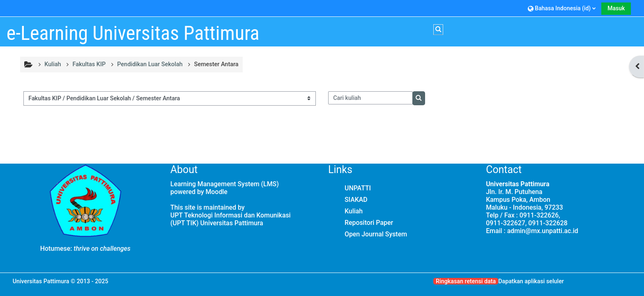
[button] (562, 8)
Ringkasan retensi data (466, 281)
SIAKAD (356, 200)
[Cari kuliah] (370, 98)
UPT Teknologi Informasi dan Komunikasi (231, 215)
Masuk (616, 8)
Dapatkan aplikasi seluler (531, 281)
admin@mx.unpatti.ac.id (543, 231)
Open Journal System (376, 234)
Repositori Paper (369, 223)
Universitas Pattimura (41, 281)
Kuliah (354, 211)
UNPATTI (358, 188)
